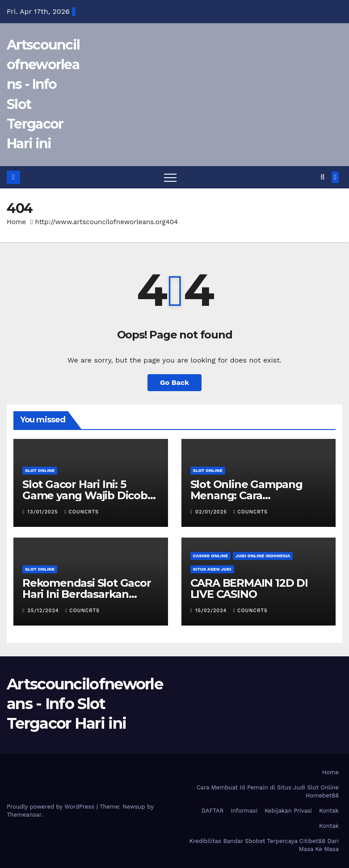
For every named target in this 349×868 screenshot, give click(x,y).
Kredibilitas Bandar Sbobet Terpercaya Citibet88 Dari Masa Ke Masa (264, 845)
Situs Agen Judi (212, 569)
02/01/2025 (212, 512)
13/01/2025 (44, 512)
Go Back (174, 382)
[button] (322, 177)
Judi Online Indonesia (263, 556)
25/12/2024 (44, 611)
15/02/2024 (212, 611)
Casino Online (211, 556)
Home (16, 222)
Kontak (329, 811)
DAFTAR (213, 811)
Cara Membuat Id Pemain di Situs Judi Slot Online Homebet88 (268, 791)
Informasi (244, 811)
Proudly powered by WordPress (52, 807)
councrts (82, 512)
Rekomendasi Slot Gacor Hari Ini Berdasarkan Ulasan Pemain (87, 594)
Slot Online (40, 470)
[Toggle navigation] (170, 177)
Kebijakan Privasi (288, 811)
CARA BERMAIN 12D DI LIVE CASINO (249, 588)
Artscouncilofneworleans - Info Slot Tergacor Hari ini (85, 704)
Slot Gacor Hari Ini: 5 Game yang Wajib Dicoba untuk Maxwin (88, 495)
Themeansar (24, 815)
